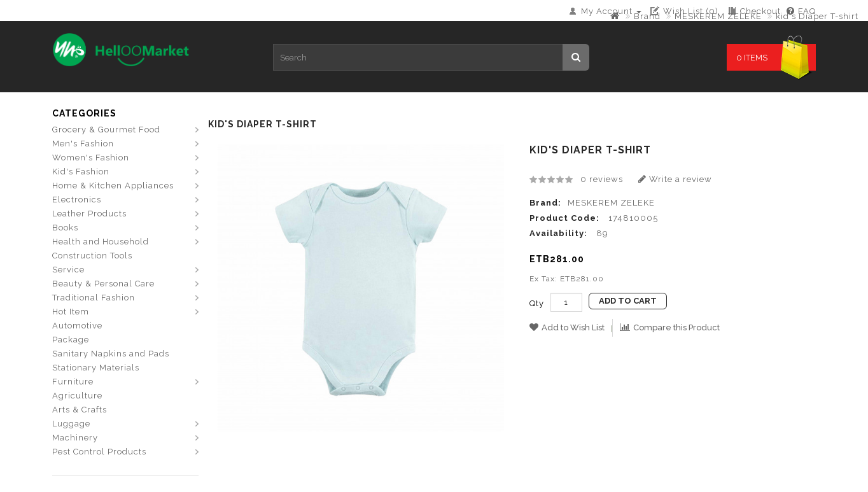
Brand (647, 16)
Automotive (77, 326)
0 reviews (602, 179)
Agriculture (77, 396)
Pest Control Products (99, 452)
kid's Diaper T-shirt (817, 16)
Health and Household (101, 242)
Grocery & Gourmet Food (106, 130)
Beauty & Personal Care (103, 284)
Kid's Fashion (81, 172)
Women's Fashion (91, 158)
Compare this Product (670, 327)
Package (71, 340)
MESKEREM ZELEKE (718, 16)
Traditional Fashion (94, 298)
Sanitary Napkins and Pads (111, 354)
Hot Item (71, 312)
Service (68, 270)
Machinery (75, 438)
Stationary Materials (96, 368)
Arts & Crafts (80, 410)
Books (65, 228)
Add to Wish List (567, 327)
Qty (537, 303)
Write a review (675, 179)
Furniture (73, 382)
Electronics (77, 200)
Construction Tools (92, 256)
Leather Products (89, 214)
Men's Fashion (83, 144)
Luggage (71, 424)
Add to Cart (628, 301)
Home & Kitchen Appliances (113, 186)
